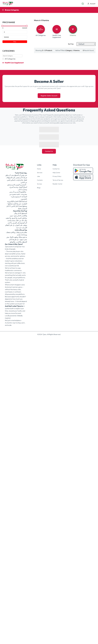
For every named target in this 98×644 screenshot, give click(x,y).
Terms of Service (58, 477)
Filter (15, 42)
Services (39, 470)
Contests (40, 477)
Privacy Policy (57, 473)
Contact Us (49, 449)
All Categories (10, 59)
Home (38, 466)
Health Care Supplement (14, 63)
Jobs (38, 473)
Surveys (39, 481)
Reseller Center (58, 481)
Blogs (38, 484)
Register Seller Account (49, 393)
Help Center (56, 470)
